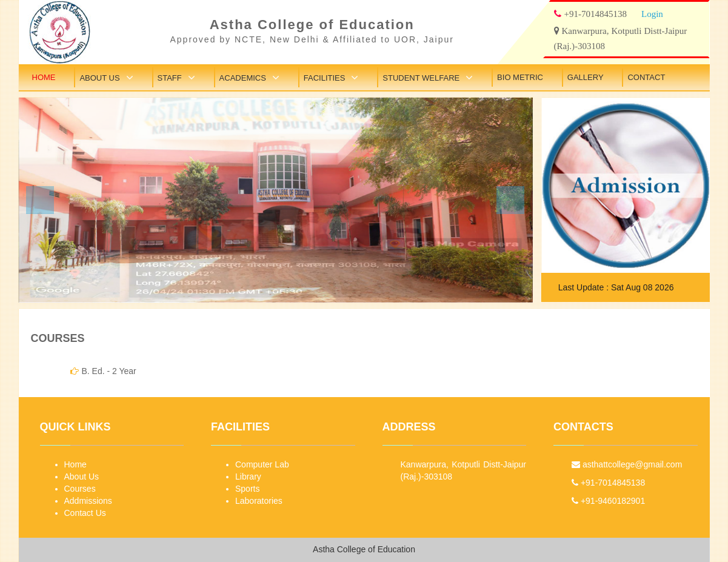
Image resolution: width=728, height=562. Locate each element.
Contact (646, 77)
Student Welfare (421, 78)
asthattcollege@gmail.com (627, 464)
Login (652, 14)
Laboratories (259, 501)
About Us (99, 78)
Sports (247, 489)
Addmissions (88, 501)
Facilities (325, 78)
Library (248, 477)
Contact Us (85, 513)
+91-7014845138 (608, 483)
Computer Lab (262, 464)
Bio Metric (520, 77)
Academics (243, 78)
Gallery (586, 77)
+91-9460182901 (608, 501)
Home (44, 77)
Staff (170, 78)
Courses (80, 489)
